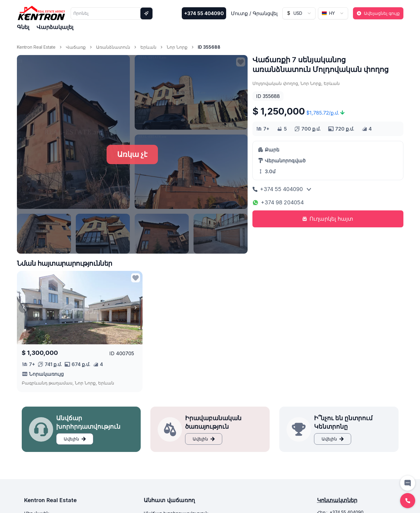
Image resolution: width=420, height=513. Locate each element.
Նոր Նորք (177, 47)
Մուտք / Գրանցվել (254, 13)
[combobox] (299, 13)
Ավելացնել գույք (378, 13)
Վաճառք (76, 47)
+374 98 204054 (278, 202)
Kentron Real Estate (36, 47)
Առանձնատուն (113, 47)
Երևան (148, 47)
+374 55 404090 (204, 13)
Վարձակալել (55, 27)
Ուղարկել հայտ (328, 219)
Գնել (23, 27)
